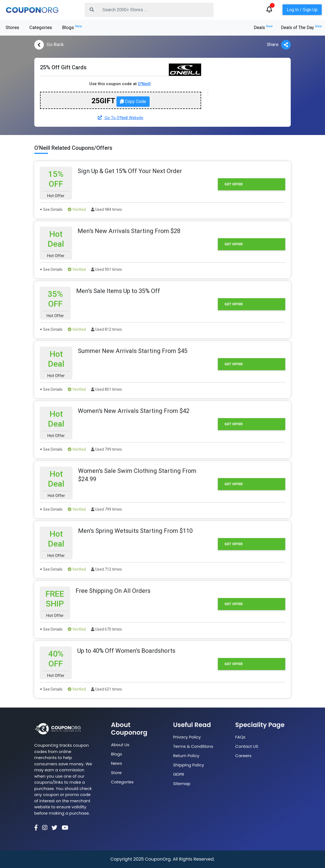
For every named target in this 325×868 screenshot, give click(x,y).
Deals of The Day (301, 28)
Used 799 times (106, 449)
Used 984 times (106, 209)
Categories (41, 27)
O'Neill (144, 84)
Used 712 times (106, 569)
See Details (51, 209)
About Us (120, 745)
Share (279, 45)
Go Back (49, 45)
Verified (77, 209)
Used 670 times (106, 629)
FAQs (240, 737)
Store (116, 773)
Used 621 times (106, 689)
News (116, 763)
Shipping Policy (189, 765)
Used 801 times (106, 389)
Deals (263, 28)
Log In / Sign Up (302, 10)
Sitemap (182, 784)
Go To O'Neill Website (121, 118)
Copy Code (133, 101)
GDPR (179, 774)
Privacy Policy (187, 737)
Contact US (247, 746)
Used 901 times (106, 269)
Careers (243, 756)
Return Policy (186, 756)
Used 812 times (106, 329)
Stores (12, 27)
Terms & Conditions (193, 746)
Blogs (72, 27)
